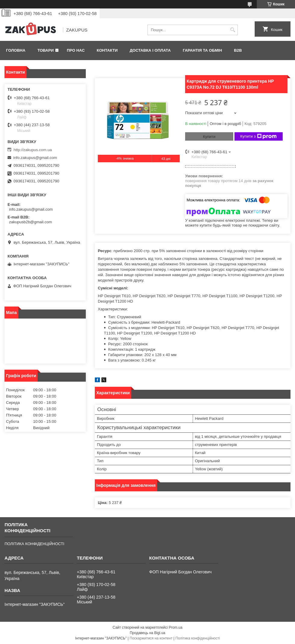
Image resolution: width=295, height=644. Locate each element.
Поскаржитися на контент (151, 638)
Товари (45, 50)
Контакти (107, 50)
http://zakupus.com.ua (33, 150)
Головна (16, 50)
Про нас (76, 50)
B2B (238, 50)
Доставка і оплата (150, 50)
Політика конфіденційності (198, 638)
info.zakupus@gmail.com (35, 158)
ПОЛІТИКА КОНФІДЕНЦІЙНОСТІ (34, 544)
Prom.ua (176, 627)
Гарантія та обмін (202, 50)
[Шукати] (233, 30)
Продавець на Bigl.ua (147, 633)
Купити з (258, 136)
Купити (209, 137)
